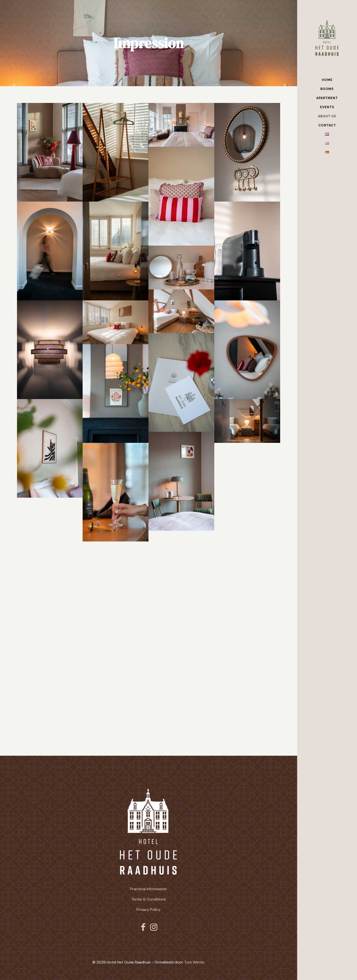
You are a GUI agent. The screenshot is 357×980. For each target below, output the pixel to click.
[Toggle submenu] (352, 107)
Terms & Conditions (149, 899)
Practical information (148, 889)
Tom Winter (194, 962)
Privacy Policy (148, 910)
